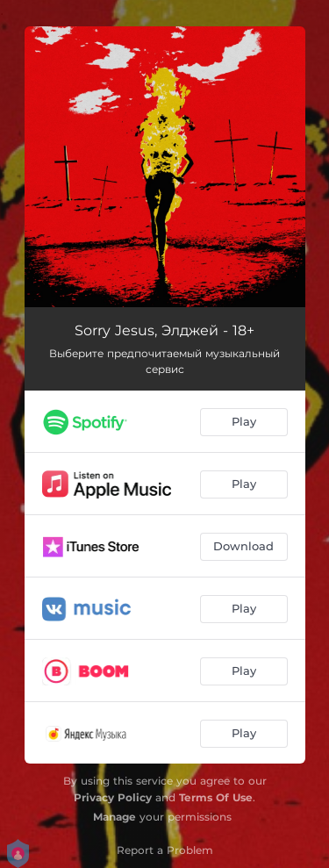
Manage (114, 817)
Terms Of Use (216, 797)
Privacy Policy (113, 797)
